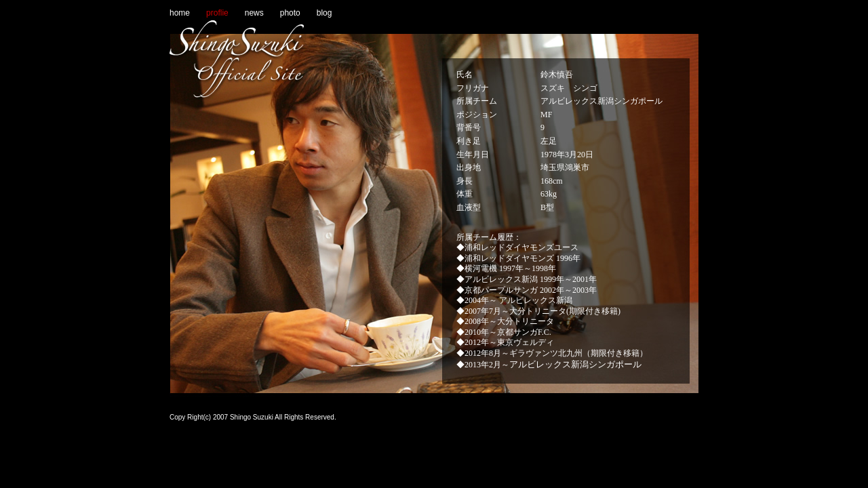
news (254, 13)
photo (290, 13)
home (180, 13)
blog (324, 13)
